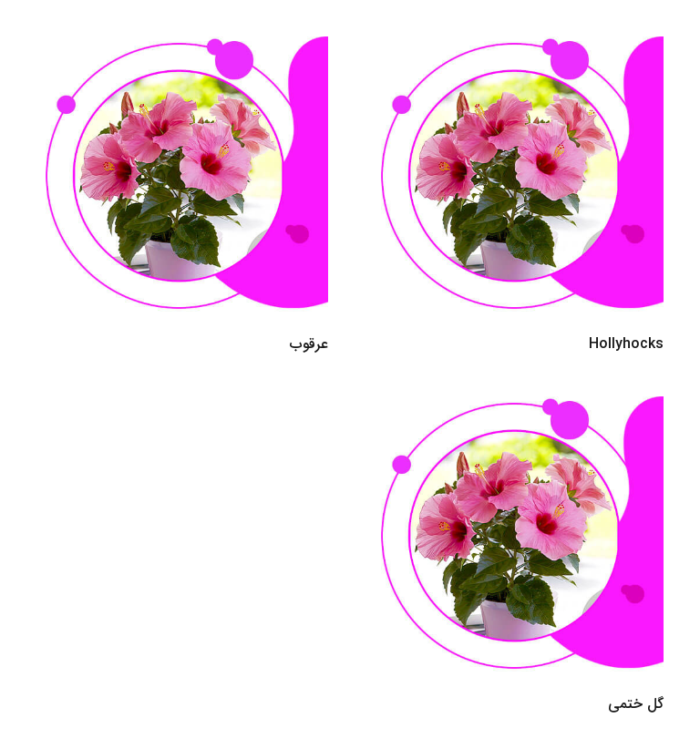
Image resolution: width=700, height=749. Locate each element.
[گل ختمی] (518, 409)
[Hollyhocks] (518, 49)
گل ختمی (636, 704)
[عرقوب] (182, 49)
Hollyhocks (626, 344)
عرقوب (309, 344)
